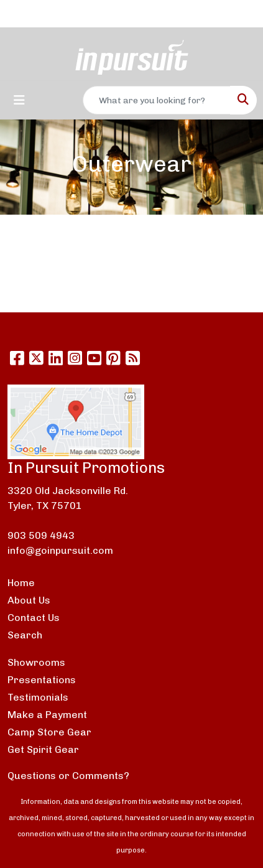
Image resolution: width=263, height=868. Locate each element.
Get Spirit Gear (43, 749)
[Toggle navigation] (19, 100)
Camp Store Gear (49, 732)
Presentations (42, 680)
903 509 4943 (41, 535)
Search (25, 635)
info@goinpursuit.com (60, 550)
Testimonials (38, 697)
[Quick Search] (157, 100)
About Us (29, 600)
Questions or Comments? (68, 776)
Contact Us (34, 618)
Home (21, 583)
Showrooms (36, 662)
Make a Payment (47, 715)
